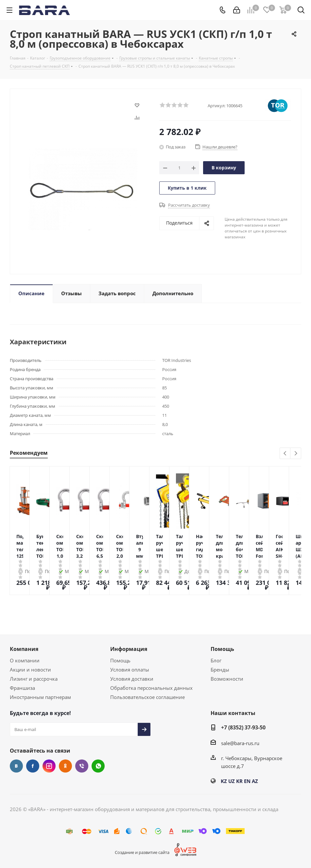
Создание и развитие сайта (142, 852)
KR (239, 781)
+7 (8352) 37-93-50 (243, 727)
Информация (129, 649)
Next (296, 454)
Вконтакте (16, 766)
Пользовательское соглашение (147, 697)
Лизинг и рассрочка (34, 679)
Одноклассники (65, 766)
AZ (255, 781)
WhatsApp (98, 766)
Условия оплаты (130, 670)
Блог (216, 660)
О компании (25, 660)
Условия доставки (132, 679)
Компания (24, 649)
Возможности (227, 679)
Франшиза (22, 688)
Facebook (33, 766)
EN (247, 781)
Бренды (220, 670)
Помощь (120, 660)
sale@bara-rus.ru (240, 743)
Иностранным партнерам (40, 697)
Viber (82, 766)
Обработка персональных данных (151, 688)
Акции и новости (30, 670)
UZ (232, 781)
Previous (285, 454)
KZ (224, 781)
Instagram (49, 766)
